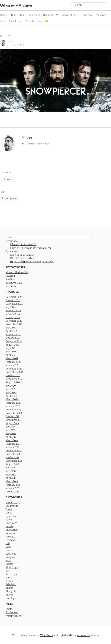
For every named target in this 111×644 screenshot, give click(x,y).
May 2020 (11, 393)
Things (9, 588)
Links (9, 547)
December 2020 (14, 369)
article (6, 35)
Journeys (10, 533)
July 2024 (11, 307)
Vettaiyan (11, 286)
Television (8, 179)
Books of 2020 (51, 15)
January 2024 (13, 314)
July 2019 (10, 427)
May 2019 (11, 433)
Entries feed (12, 612)
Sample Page (16, 21)
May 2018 (11, 475)
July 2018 (10, 468)
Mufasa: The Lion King (18, 272)
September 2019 (14, 420)
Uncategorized (13, 598)
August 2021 (12, 345)
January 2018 (12, 488)
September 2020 (14, 379)
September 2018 (14, 461)
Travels (10, 595)
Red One (10, 279)
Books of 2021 (70, 15)
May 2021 (11, 352)
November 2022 (14, 324)
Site (8, 571)
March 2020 (12, 399)
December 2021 (14, 341)
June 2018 (11, 471)
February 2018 (13, 485)
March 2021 (12, 358)
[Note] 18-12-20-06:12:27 (23, 258)
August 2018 (12, 464)
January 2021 (13, 365)
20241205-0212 (14, 283)
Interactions (12, 530)
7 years (9, 251)
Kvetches (10, 537)
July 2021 (10, 348)
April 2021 (11, 355)
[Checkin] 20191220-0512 (23, 244)
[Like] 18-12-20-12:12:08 (22, 255)
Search (30, 21)
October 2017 (12, 492)
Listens (9, 550)
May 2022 (11, 328)
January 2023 (13, 317)
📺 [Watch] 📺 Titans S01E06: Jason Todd (32, 262)
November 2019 (14, 413)
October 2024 (13, 300)
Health (9, 526)
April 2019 (11, 437)
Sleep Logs (11, 574)
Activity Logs (13, 503)
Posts (3, 21)
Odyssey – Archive (16, 5)
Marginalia (11, 557)
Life (8, 543)
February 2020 (13, 403)
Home (3, 15)
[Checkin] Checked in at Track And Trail (31, 248)
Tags (39, 21)
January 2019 (12, 447)
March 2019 (12, 440)
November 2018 (14, 454)
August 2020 (13, 382)
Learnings (11, 540)
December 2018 (14, 451)
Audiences (34, 15)
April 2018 (11, 478)
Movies (9, 564)
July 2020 (11, 386)
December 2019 (14, 410)
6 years (9, 241)
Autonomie (84, 635)
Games (9, 520)
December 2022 (14, 321)
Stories (9, 581)
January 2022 (13, 338)
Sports (9, 578)
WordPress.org (13, 616)
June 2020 (11, 389)
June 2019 (11, 430)
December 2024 (14, 297)
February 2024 (13, 311)
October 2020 (13, 375)
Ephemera (87, 15)
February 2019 (13, 444)
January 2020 (13, 406)
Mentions (101, 15)
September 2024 (14, 304)
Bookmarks (12, 506)
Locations (11, 554)
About (22, 15)
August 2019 (12, 423)
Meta (8, 561)
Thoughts (11, 591)
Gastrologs (11, 523)
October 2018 (12, 458)
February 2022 (13, 335)
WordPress (47, 635)
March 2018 (12, 481)
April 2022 (11, 331)
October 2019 (12, 416)
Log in (9, 609)
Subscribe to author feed (36, 144)
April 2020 (11, 396)
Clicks (9, 513)
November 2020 (14, 372)
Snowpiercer (9, 198)
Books (9, 509)
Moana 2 (10, 276)
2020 (13, 15)
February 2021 (13, 362)
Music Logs (12, 567)
